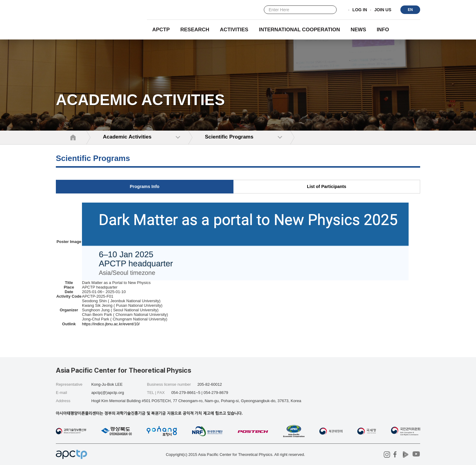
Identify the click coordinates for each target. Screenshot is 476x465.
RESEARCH (195, 30)
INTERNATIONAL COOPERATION (299, 30)
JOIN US (383, 10)
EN (410, 10)
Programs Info (144, 186)
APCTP (161, 30)
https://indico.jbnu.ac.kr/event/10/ (111, 324)
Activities (234, 30)
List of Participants (327, 186)
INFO (383, 30)
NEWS (358, 30)
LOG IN (360, 10)
